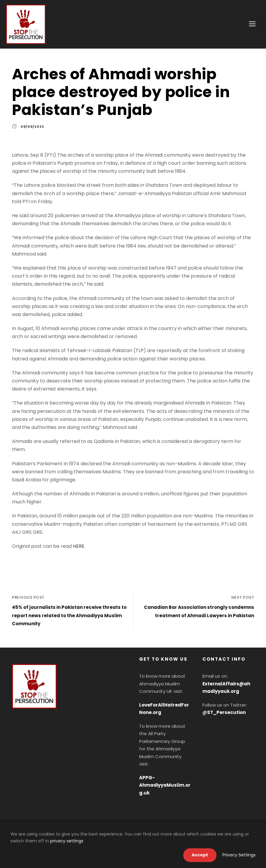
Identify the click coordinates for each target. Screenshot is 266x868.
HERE (79, 551)
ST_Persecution (226, 712)
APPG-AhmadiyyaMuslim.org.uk (165, 785)
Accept (200, 855)
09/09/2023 (32, 132)
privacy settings (67, 841)
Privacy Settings (239, 855)
